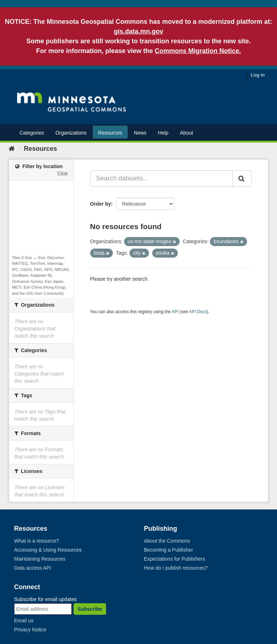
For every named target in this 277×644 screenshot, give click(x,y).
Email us (24, 621)
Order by (101, 204)
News (140, 133)
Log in (258, 75)
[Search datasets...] (162, 179)
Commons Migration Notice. (198, 51)
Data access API (33, 568)
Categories (32, 133)
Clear (62, 173)
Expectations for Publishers (175, 559)
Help (163, 133)
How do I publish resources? (176, 568)
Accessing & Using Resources (48, 550)
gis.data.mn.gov (138, 31)
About (187, 133)
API (175, 312)
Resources (110, 133)
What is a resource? (37, 541)
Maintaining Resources (40, 559)
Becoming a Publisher (168, 550)
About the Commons (167, 541)
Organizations (71, 133)
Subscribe (90, 609)
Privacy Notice (30, 630)
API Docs (198, 312)
